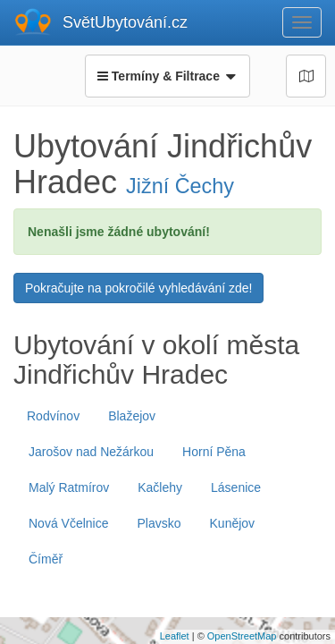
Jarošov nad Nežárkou (91, 452)
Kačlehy (160, 487)
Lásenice (236, 487)
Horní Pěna (214, 452)
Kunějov (233, 523)
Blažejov (132, 416)
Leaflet (175, 636)
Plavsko (159, 523)
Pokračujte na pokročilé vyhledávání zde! (138, 288)
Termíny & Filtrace (167, 76)
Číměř (46, 559)
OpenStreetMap (242, 636)
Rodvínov (53, 416)
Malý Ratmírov (69, 487)
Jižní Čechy (180, 186)
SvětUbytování (125, 22)
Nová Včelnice (69, 523)
